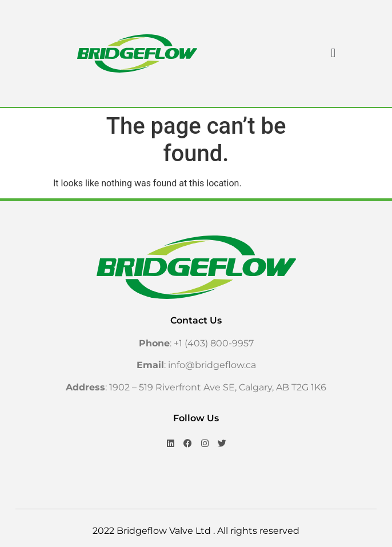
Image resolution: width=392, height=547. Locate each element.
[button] (333, 53)
